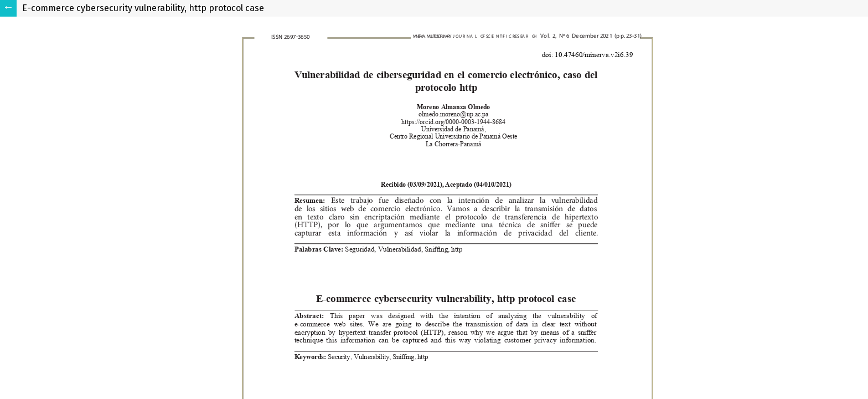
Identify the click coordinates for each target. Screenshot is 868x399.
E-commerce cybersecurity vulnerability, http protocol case (143, 8)
